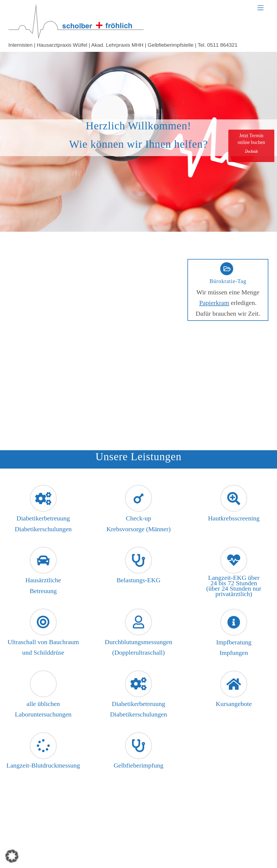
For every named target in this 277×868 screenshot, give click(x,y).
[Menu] (260, 7)
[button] (12, 856)
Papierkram (214, 303)
